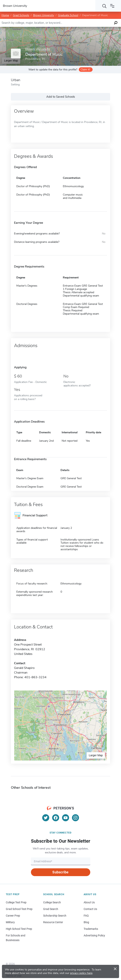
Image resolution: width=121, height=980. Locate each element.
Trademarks (91, 929)
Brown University (44, 15)
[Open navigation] (112, 6)
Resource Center (53, 922)
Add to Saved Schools (61, 97)
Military (10, 922)
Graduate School (68, 15)
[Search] (104, 6)
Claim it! (85, 70)
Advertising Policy (94, 935)
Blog (86, 922)
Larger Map (96, 755)
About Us (89, 902)
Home (5, 15)
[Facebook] (56, 818)
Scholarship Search (55, 916)
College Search (52, 902)
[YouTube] (66, 818)
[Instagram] (75, 818)
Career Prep (13, 916)
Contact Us (90, 909)
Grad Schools (21, 15)
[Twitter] (46, 818)
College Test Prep (16, 902)
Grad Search (51, 909)
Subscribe (60, 872)
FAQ (86, 916)
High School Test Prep (19, 929)
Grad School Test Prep (19, 909)
